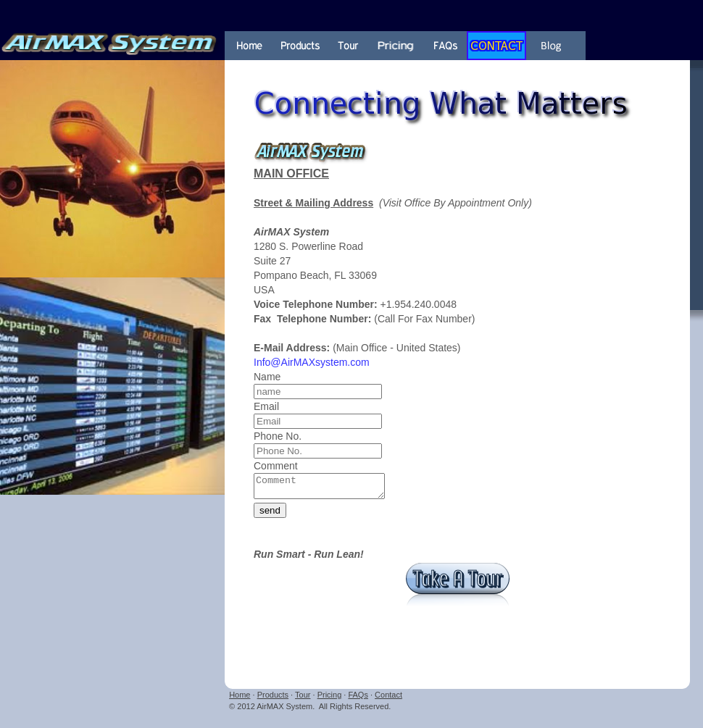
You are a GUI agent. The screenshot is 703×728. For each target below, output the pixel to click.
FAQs (358, 699)
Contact (388, 699)
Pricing (330, 699)
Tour (303, 699)
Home (240, 699)
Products (273, 699)
